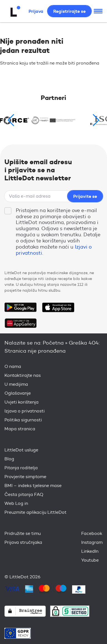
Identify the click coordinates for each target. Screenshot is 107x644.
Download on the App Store (58, 307)
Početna (53, 343)
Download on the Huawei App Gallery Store (21, 323)
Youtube (90, 560)
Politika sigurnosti (23, 420)
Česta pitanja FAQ (24, 494)
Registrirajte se (69, 11)
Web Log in (16, 503)
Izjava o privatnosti (25, 411)
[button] (96, 120)
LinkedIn (90, 551)
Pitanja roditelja (21, 468)
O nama (13, 366)
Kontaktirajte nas (23, 375)
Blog (9, 459)
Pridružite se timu (23, 533)
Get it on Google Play (21, 307)
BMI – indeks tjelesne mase (33, 486)
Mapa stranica (20, 429)
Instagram (92, 542)
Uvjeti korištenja (21, 402)
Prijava (36, 11)
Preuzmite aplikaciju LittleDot (35, 512)
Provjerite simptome (25, 477)
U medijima (16, 384)
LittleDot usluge (21, 450)
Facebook (92, 533)
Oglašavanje (18, 393)
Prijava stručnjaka (23, 542)
